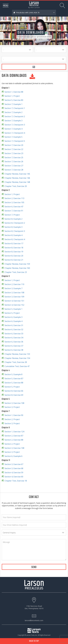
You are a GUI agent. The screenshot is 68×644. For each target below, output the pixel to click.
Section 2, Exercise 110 (14, 284)
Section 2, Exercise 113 (14, 198)
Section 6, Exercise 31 (14, 325)
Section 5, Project (12, 313)
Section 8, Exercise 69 (14, 395)
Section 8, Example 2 (13, 219)
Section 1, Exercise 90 (14, 415)
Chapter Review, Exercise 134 (17, 358)
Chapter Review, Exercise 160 (17, 268)
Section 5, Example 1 (13, 309)
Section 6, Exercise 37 (14, 346)
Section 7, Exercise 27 (14, 166)
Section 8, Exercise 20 (14, 256)
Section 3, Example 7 (13, 288)
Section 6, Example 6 (13, 456)
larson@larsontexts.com (34, 620)
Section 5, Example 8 (13, 374)
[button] (5, 23)
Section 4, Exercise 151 (14, 301)
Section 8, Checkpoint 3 (15, 231)
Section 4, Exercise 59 (14, 473)
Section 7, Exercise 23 (14, 153)
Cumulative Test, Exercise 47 (17, 366)
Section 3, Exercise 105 (14, 202)
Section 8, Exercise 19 (14, 252)
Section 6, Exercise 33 (14, 334)
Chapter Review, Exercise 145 (17, 174)
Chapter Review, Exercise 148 (17, 182)
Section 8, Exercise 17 (14, 243)
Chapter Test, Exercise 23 (16, 272)
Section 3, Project (12, 407)
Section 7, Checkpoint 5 (15, 141)
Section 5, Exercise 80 (14, 100)
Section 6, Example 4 (13, 321)
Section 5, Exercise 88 (14, 383)
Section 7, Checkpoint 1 (15, 108)
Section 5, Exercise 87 (14, 379)
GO (34, 67)
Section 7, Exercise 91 (14, 211)
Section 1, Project (12, 96)
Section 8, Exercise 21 (14, 260)
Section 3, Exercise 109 (14, 297)
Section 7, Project (12, 215)
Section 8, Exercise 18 (14, 248)
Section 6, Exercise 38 (14, 350)
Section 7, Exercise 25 (14, 158)
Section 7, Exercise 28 (14, 170)
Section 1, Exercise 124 (14, 432)
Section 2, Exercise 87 (14, 436)
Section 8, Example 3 (13, 227)
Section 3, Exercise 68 (14, 468)
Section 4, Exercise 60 (14, 477)
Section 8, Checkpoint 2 (15, 223)
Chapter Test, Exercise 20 (16, 186)
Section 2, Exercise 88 (14, 440)
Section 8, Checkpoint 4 (15, 239)
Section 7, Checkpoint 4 (15, 133)
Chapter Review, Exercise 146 (17, 178)
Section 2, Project (12, 419)
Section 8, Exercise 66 (14, 391)
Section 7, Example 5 (13, 137)
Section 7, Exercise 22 (14, 149)
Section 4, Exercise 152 (14, 305)
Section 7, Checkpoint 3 (15, 125)
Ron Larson (35, 7)
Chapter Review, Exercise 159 (17, 264)
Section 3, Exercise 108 (14, 293)
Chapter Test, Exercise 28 (16, 362)
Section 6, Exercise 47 (14, 207)
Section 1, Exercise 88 (14, 92)
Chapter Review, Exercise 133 (17, 354)
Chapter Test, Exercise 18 (16, 481)
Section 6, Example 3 (13, 317)
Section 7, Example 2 (13, 112)
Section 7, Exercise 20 (14, 145)
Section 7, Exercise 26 (14, 161)
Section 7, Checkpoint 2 (15, 116)
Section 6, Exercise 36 (14, 342)
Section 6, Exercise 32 (14, 329)
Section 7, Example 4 (13, 129)
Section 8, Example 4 (13, 235)
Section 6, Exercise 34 (14, 338)
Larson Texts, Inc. (32, 635)
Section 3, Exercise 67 (14, 464)
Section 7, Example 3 (13, 121)
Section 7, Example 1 (13, 104)
